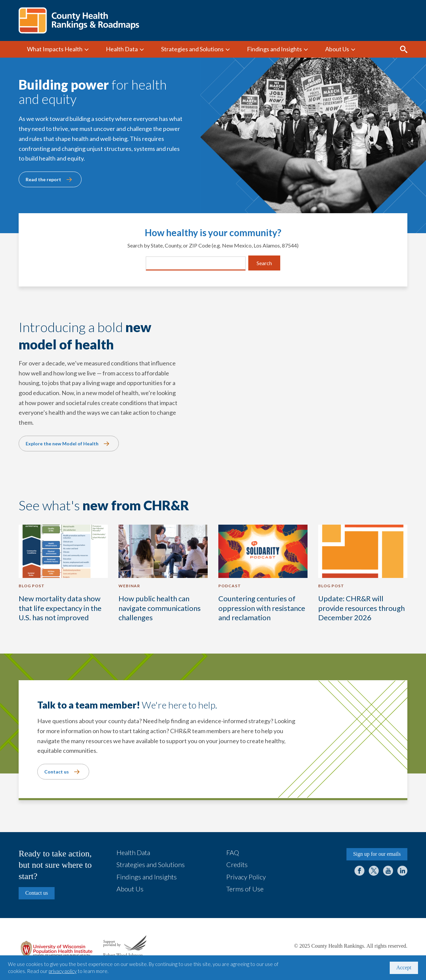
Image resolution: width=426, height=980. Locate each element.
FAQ (233, 852)
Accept (404, 968)
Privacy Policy (246, 877)
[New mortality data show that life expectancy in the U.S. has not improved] (63, 577)
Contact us (57, 772)
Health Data (122, 49)
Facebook (359, 871)
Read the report (43, 179)
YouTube (388, 871)
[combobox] (150, 263)
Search (404, 49)
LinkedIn (402, 871)
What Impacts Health (55, 49)
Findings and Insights (274, 49)
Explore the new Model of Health (62, 444)
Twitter (374, 871)
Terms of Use (245, 889)
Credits (237, 864)
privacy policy (63, 971)
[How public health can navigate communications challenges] (163, 577)
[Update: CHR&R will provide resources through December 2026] (363, 577)
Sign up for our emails (377, 854)
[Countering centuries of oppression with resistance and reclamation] (263, 577)
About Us (337, 49)
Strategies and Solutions (192, 49)
